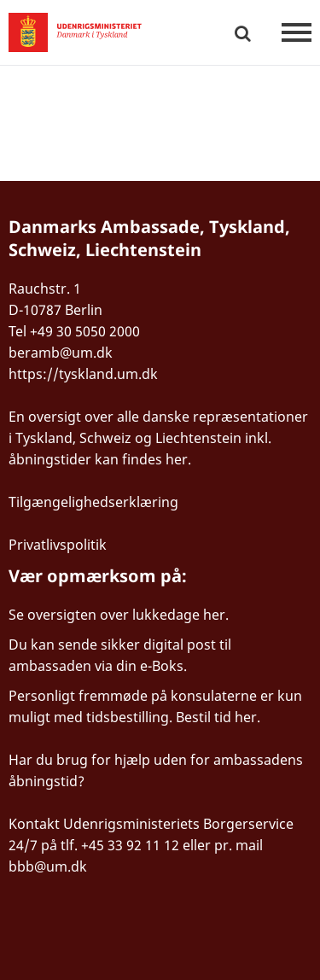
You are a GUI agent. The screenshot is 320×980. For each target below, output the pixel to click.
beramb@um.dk (61, 353)
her (214, 615)
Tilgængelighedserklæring (93, 502)
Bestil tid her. (218, 717)
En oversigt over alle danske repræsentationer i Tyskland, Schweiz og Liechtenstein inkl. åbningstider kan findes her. (158, 438)
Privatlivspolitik (58, 545)
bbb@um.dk (48, 866)
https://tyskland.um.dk (83, 374)
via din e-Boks (139, 666)
